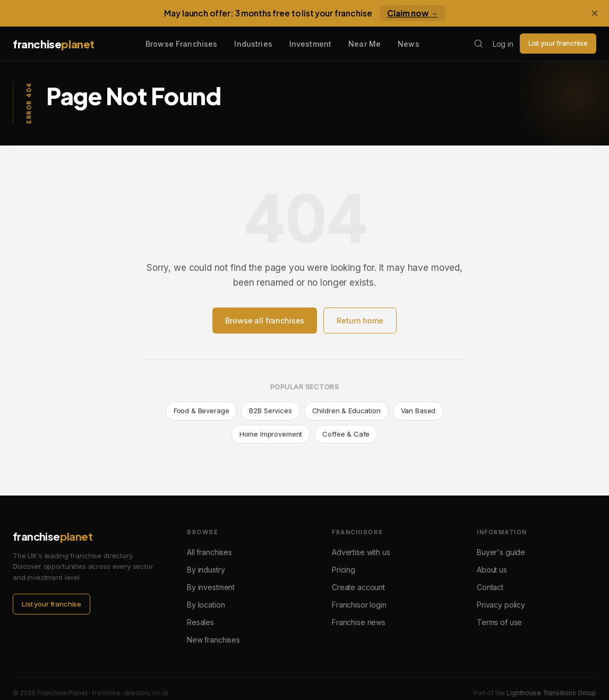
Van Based (418, 411)
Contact (490, 587)
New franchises (213, 640)
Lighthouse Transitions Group (551, 693)
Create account (358, 587)
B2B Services (270, 411)
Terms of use (499, 622)
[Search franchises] (478, 44)
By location (206, 605)
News (409, 44)
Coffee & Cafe (346, 434)
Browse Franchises (181, 44)
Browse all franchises (265, 321)
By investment (211, 587)
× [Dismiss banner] (595, 13)
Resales (200, 622)
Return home (360, 321)
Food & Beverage (201, 411)
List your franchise (558, 43)
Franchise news (359, 622)
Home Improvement (271, 434)
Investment (310, 44)
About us (492, 570)
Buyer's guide (501, 552)
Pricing (344, 570)
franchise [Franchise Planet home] (54, 44)
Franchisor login (359, 605)
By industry (206, 570)
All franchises (209, 552)
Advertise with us (361, 552)
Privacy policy (501, 605)
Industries (253, 44)
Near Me (364, 44)
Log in (503, 44)
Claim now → (413, 13)
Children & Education (346, 411)
